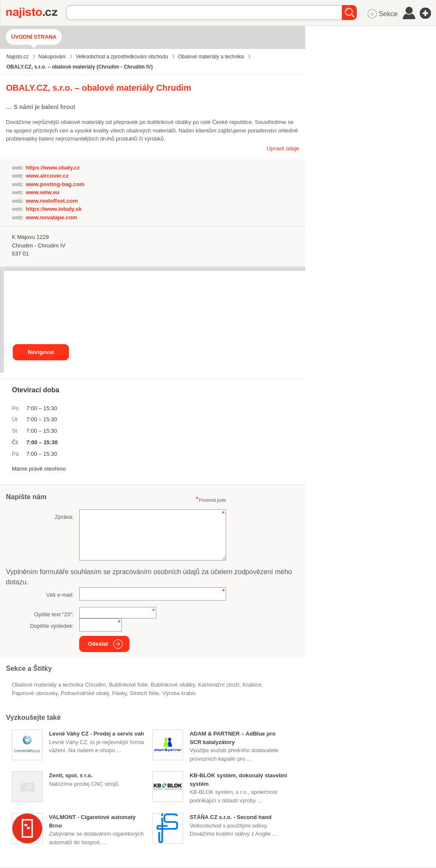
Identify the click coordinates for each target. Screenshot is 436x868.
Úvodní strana (34, 37)
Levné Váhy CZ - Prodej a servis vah (96, 734)
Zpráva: (64, 517)
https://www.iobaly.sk (53, 209)
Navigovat (41, 352)
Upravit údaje (283, 148)
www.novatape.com (51, 217)
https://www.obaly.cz (53, 168)
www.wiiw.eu (42, 192)
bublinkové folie (128, 685)
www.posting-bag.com (55, 184)
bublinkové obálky (173, 685)
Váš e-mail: (60, 595)
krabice (252, 685)
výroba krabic (179, 693)
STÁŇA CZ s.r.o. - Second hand (230, 817)
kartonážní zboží (219, 685)
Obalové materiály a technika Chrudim (59, 685)
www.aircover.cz (47, 176)
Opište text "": (54, 614)
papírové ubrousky (35, 693)
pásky (119, 693)
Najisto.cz (36, 13)
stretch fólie (145, 693)
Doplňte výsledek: (52, 626)
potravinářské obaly (85, 693)
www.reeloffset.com (52, 201)
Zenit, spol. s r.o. (71, 775)
